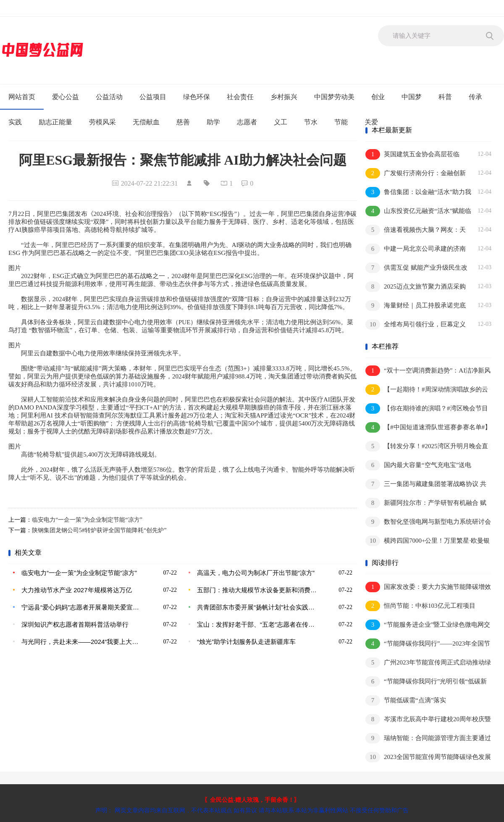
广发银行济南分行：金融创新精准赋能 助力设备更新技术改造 (416, 174)
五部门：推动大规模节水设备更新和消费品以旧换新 (258, 590)
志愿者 (247, 122)
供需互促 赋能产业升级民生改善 (416, 268)
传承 (475, 97)
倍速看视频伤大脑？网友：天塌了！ (416, 230)
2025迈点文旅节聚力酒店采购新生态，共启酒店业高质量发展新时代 (416, 287)
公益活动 (109, 97)
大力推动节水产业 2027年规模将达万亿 (77, 590)
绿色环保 (197, 97)
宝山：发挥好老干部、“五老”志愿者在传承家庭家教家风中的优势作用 (258, 624)
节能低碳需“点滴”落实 (406, 700)
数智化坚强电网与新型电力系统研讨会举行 (428, 522)
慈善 (183, 122)
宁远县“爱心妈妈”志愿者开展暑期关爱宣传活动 (83, 607)
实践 (15, 122)
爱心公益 (66, 97)
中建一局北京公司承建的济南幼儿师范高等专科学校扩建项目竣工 (416, 249)
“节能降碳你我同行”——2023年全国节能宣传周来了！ (428, 644)
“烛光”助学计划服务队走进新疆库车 (246, 642)
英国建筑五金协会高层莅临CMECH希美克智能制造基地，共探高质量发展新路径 (417, 155)
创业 (378, 97)
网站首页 (22, 97)
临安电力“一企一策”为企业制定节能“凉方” (87, 520)
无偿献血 (146, 122)
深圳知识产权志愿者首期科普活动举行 (75, 624)
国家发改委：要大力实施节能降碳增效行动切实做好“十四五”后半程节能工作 (428, 587)
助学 (213, 122)
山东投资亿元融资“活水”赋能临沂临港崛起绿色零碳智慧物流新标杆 (418, 211)
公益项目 (153, 97)
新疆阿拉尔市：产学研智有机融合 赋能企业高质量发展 (426, 503)
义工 (281, 122)
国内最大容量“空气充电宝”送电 (418, 465)
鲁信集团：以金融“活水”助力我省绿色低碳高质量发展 (418, 193)
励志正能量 (55, 122)
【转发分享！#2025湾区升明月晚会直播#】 (427, 447)
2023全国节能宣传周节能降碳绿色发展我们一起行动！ (428, 758)
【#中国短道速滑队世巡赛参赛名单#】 (428, 427)
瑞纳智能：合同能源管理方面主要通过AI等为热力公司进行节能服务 (428, 739)
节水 (311, 122)
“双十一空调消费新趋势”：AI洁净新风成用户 (428, 371)
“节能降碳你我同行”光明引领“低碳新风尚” (426, 682)
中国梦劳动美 (334, 97)
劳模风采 (102, 122)
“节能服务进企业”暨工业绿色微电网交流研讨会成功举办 (428, 625)
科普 (445, 97)
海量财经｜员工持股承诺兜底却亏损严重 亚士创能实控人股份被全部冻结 (417, 306)
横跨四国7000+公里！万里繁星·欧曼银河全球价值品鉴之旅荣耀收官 (428, 541)
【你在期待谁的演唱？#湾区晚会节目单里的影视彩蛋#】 (427, 409)
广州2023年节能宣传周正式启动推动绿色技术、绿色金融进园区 (428, 663)
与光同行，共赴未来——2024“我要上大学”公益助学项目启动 (83, 642)
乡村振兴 (284, 97)
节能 (341, 122)
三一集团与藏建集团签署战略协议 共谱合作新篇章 (426, 485)
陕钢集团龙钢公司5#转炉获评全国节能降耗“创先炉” (99, 530)
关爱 (371, 122)
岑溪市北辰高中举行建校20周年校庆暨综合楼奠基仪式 (428, 720)
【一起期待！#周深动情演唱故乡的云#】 (427, 390)
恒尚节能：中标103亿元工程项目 (420, 606)
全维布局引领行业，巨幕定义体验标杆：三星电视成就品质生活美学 (416, 325)
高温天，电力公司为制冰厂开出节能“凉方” (256, 573)
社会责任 (240, 97)
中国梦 (412, 97)
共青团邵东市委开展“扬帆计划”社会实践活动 (258, 607)
